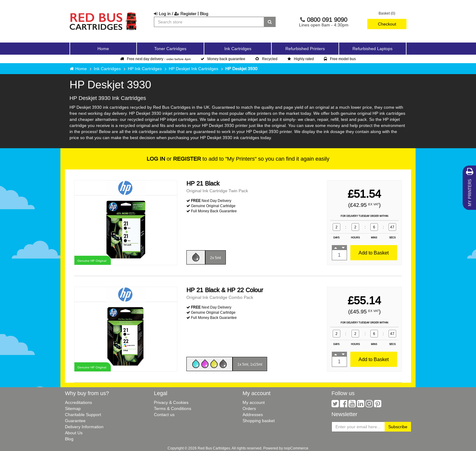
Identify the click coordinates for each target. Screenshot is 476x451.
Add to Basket (374, 253)
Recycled (266, 59)
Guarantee (75, 421)
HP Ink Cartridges (145, 69)
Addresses (253, 415)
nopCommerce (296, 448)
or (174, 159)
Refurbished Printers (305, 49)
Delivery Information (84, 427)
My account (254, 402)
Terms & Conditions (173, 408)
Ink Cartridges (107, 69)
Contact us (164, 415)
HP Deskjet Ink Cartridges (194, 69)
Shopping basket (259, 421)
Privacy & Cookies (171, 402)
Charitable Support (83, 415)
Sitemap (73, 408)
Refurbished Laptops (372, 49)
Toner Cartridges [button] (170, 49)
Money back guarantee (223, 59)
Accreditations (78, 402)
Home (103, 49)
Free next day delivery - (155, 59)
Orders (249, 408)
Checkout (387, 24)
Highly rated (301, 59)
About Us (74, 433)
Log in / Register (175, 14)
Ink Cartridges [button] (238, 49)
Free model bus (340, 59)
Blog (204, 14)
